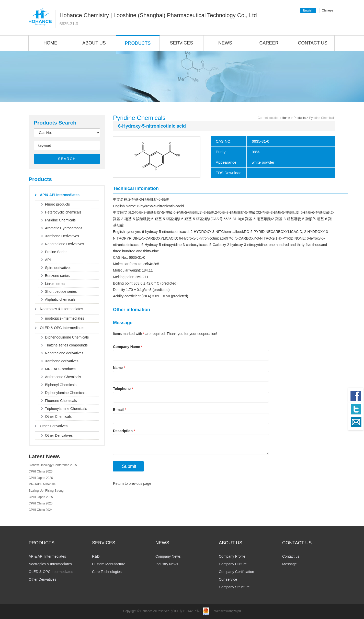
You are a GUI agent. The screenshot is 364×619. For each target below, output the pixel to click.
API (48, 260)
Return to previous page (132, 483)
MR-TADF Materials (42, 484)
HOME (50, 43)
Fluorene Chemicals (61, 401)
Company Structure (234, 587)
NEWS (225, 43)
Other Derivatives (54, 426)
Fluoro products (57, 204)
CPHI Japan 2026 (41, 478)
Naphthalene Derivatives (65, 244)
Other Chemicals (58, 417)
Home (286, 118)
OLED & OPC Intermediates (62, 328)
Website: (220, 611)
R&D (96, 556)
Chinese (327, 10)
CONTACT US (312, 43)
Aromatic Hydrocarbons (64, 228)
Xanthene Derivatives (62, 236)
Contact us (291, 556)
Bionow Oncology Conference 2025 (53, 465)
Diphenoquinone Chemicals (67, 337)
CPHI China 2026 (41, 471)
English (308, 10)
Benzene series (57, 276)
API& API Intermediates (60, 195)
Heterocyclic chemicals (63, 212)
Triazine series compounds (66, 345)
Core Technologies (107, 572)
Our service (228, 579)
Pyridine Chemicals (60, 220)
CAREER (269, 43)
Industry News (167, 564)
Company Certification (236, 572)
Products (299, 118)
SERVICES (182, 43)
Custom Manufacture (109, 564)
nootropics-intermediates (65, 318)
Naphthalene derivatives (64, 353)
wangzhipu (234, 611)
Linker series (55, 284)
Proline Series (56, 252)
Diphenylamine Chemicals (66, 393)
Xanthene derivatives (62, 361)
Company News (168, 556)
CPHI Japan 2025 (41, 497)
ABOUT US (94, 43)
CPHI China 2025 (41, 503)
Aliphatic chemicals (60, 299)
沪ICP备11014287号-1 (187, 611)
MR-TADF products (60, 369)
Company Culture (233, 564)
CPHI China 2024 (41, 510)
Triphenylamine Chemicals (66, 409)
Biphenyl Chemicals (61, 385)
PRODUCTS (138, 43)
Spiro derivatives (58, 268)
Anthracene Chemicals (63, 377)
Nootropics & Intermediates (61, 309)
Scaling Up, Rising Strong (46, 491)
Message (289, 564)
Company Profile (232, 556)
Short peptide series (61, 291)
